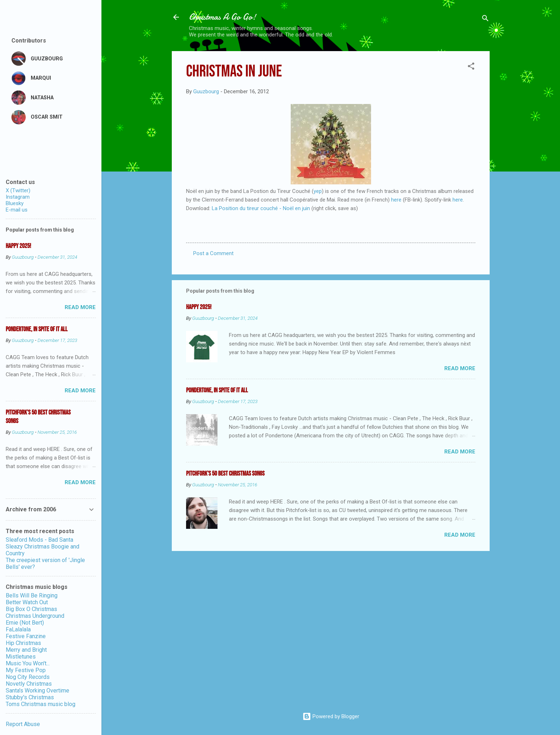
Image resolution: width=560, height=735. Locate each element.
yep (318, 191)
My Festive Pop (26, 670)
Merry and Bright (26, 650)
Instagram (18, 197)
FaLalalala (18, 629)
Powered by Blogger (331, 716)
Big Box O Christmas (31, 609)
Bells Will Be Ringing (32, 595)
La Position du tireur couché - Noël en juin (261, 208)
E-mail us (17, 210)
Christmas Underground (35, 616)
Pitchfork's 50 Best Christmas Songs (225, 474)
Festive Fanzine (26, 636)
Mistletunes (21, 657)
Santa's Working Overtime (37, 691)
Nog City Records (28, 677)
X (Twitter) (18, 190)
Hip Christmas (23, 643)
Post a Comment (213, 253)
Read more (460, 368)
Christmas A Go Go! (222, 17)
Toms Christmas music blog (41, 704)
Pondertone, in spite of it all (217, 390)
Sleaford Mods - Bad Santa (39, 540)
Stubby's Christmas (30, 697)
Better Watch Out (27, 602)
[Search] (485, 19)
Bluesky (15, 203)
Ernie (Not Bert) (25, 623)
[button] (471, 67)
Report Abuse (23, 724)
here (396, 200)
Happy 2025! (199, 307)
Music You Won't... (28, 663)
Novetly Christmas (29, 684)
